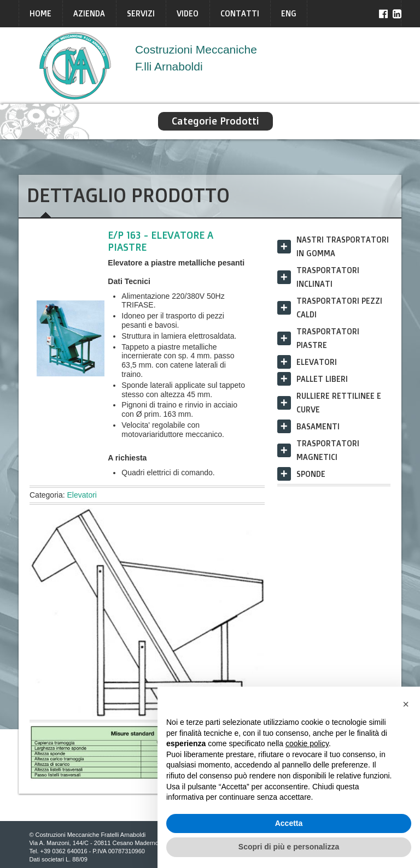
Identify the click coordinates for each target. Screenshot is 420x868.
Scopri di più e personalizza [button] (289, 847)
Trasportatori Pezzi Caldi (339, 308)
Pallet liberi (322, 379)
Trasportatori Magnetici (328, 450)
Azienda (89, 13)
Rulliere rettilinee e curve (339, 403)
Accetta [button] (289, 823)
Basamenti (318, 426)
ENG (289, 13)
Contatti (240, 13)
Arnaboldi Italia (76, 66)
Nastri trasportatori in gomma (343, 246)
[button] (406, 704)
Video (188, 13)
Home (40, 13)
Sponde (311, 474)
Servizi (141, 13)
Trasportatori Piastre (328, 338)
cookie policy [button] (307, 743)
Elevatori (81, 495)
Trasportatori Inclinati (328, 277)
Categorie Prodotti (215, 121)
